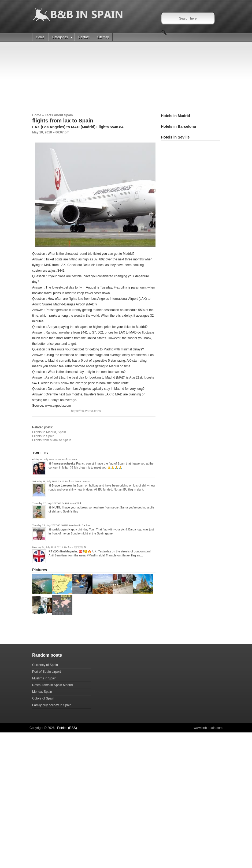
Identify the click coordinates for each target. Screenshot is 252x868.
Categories (62, 37)
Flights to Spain (43, 436)
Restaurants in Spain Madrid (52, 685)
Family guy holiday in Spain (52, 705)
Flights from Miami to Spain (52, 440)
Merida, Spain (42, 692)
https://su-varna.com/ (86, 411)
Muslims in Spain (44, 678)
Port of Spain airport (47, 672)
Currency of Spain (45, 665)
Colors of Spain (43, 698)
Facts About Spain (59, 115)
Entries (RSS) (67, 728)
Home (40, 37)
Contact (84, 37)
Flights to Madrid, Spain (49, 432)
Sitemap (103, 37)
